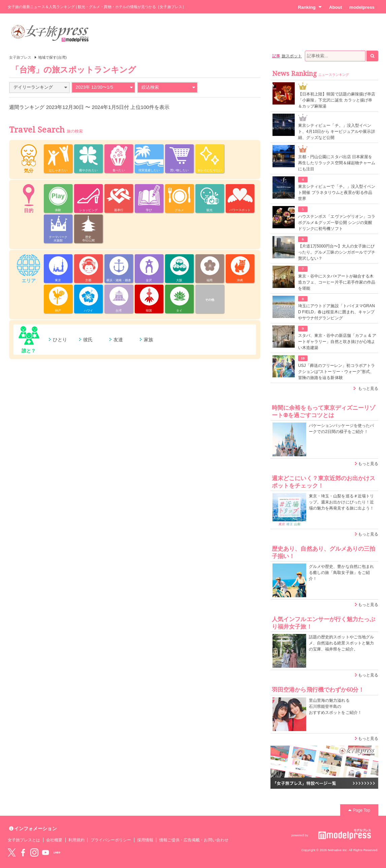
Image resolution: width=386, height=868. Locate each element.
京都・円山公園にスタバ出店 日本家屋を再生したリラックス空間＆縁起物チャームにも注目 (337, 163)
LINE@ (57, 852)
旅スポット (292, 56)
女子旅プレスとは (24, 840)
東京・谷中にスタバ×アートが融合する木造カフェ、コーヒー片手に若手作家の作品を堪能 (337, 282)
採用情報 (145, 840)
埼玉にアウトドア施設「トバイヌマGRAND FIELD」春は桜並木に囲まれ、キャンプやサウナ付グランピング (336, 312)
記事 (276, 56)
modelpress (362, 7)
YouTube (45, 852)
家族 (149, 340)
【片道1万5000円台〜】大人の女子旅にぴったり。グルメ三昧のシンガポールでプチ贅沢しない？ (337, 252)
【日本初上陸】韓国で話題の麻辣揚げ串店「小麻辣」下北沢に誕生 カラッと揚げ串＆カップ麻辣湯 (337, 100)
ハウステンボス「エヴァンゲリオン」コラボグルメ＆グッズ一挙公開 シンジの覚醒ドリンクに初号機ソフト (337, 223)
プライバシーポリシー (111, 840)
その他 (210, 300)
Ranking (310, 7)
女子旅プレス (20, 57)
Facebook (23, 852)
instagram (34, 852)
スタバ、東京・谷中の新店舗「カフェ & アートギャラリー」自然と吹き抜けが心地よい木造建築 (337, 342)
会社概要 (54, 840)
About (335, 7)
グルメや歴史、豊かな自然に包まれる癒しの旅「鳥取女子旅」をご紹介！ (341, 573)
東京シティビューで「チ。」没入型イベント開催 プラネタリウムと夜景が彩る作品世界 (337, 193)
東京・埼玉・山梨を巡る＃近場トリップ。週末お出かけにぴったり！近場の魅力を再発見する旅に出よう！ (341, 502)
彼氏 (88, 340)
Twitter (12, 852)
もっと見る (368, 388)
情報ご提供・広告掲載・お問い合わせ (194, 840)
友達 (118, 340)
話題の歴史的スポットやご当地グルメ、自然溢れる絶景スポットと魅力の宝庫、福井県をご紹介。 (341, 643)
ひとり (60, 340)
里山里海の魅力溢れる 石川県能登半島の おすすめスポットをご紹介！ (335, 706)
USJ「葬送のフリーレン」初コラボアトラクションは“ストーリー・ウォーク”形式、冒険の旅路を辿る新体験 (336, 372)
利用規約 (76, 840)
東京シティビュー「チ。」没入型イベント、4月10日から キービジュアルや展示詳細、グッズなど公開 (337, 132)
